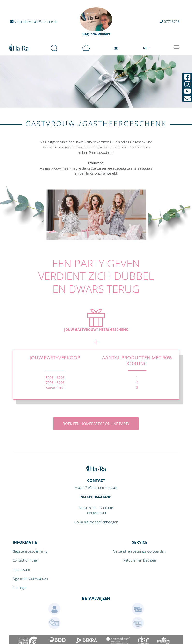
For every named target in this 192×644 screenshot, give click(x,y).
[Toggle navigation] (177, 47)
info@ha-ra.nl (96, 513)
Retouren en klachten (140, 560)
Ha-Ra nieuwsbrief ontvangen (96, 522)
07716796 (170, 21)
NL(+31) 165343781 (96, 497)
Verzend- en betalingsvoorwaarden (140, 551)
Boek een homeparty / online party (96, 424)
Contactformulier (25, 560)
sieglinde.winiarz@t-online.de (34, 21)
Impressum (21, 570)
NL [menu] (146, 48)
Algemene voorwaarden (30, 578)
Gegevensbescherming (30, 551)
